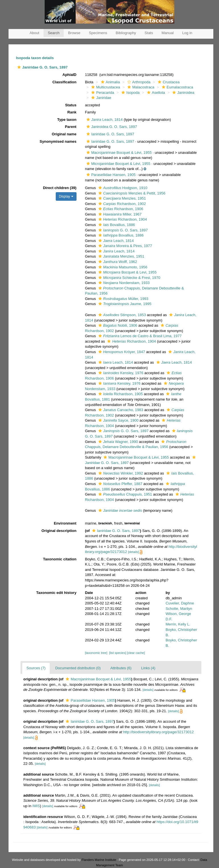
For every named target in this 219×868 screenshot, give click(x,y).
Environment (65, 523)
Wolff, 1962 (117, 262)
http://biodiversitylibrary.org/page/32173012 (158, 732)
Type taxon (67, 120)
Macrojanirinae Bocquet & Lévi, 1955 (118, 153)
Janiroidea (183, 93)
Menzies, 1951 (121, 198)
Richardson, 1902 (121, 204)
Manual (168, 33)
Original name (64, 134)
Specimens (98, 33)
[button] (19, 67)
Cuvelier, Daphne (180, 603)
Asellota (155, 93)
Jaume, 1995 (124, 304)
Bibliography (126, 33)
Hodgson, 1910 (122, 188)
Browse (74, 33)
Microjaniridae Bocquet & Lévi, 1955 (118, 164)
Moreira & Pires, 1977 (125, 246)
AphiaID (70, 75)
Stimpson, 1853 (121, 315)
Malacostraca (140, 87)
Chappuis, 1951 (125, 494)
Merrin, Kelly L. (178, 624)
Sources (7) (36, 668)
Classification (64, 82)
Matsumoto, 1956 (122, 267)
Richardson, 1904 (122, 219)
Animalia (110, 82)
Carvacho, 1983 (120, 410)
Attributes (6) (121, 668)
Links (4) (148, 668)
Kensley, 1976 (120, 373)
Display (66, 196)
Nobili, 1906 (117, 325)
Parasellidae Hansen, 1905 (110, 175)
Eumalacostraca (177, 87)
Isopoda (130, 93)
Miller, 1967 (119, 214)
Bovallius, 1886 (116, 225)
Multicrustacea (105, 87)
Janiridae (101, 98)
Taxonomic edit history (56, 593)
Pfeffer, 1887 (120, 484)
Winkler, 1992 (120, 473)
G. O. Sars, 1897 (122, 230)
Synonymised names (58, 141)
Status (71, 105)
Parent (71, 127)
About (34, 33)
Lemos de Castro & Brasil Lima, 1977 (139, 336)
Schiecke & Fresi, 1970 (129, 278)
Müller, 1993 (123, 299)
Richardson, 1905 (120, 394)
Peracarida (102, 93)
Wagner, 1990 (117, 442)
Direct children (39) (60, 188)
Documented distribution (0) (78, 668)
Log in (187, 33)
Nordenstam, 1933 (123, 283)
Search (54, 33)
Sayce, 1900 (118, 420)
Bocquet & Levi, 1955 (127, 272)
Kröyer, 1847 (121, 352)
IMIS (36, 806)
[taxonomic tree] (96, 653)
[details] (133, 552)
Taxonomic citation (60, 559)
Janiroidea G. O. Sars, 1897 (111, 127)
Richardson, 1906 (120, 209)
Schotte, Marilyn (179, 609)
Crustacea (168, 82)
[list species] (117, 653)
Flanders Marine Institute (99, 860)
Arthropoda (138, 82)
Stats (149, 33)
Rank (72, 112)
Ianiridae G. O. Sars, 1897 (110, 134)
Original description (59, 531)
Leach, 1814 (104, 120)
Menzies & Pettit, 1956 (131, 193)
